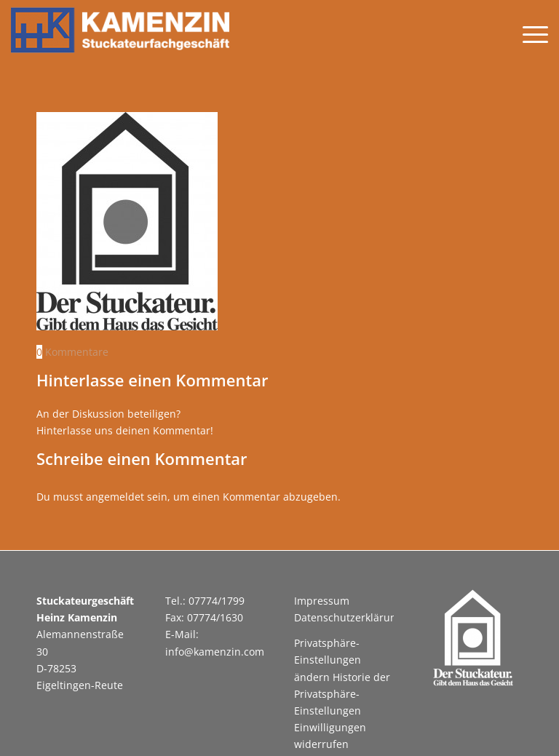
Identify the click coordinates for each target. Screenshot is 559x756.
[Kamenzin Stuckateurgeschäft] (120, 33)
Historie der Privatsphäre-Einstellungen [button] (342, 694)
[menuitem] (528, 33)
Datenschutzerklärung (348, 617)
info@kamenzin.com (215, 652)
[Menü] (528, 33)
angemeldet (115, 497)
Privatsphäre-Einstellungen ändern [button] (328, 660)
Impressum (322, 601)
